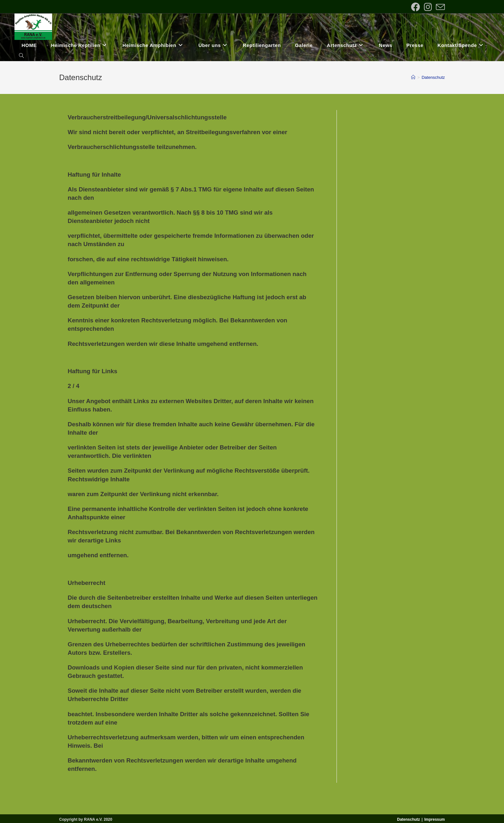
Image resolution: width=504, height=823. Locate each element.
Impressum (435, 819)
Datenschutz (433, 77)
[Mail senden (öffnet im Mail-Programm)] (439, 7)
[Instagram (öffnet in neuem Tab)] (428, 7)
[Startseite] (413, 77)
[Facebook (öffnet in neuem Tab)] (416, 7)
